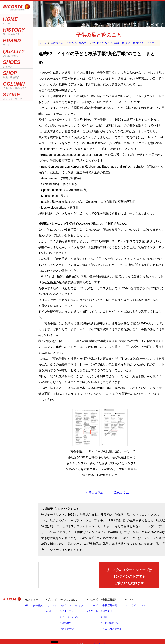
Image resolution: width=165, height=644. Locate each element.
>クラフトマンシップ (72, 605)
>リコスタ (51, 605)
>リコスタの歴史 (33, 605)
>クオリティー (68, 611)
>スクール (92, 611)
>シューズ (92, 605)
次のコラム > (123, 493)
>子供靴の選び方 (110, 623)
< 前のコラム (95, 493)
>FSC (104, 617)
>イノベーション (69, 617)
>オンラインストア (135, 605)
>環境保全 (66, 623)
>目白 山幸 (107, 611)
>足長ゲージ (67, 629)
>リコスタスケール (112, 629)
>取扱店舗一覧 (109, 605)
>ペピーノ (51, 611)
